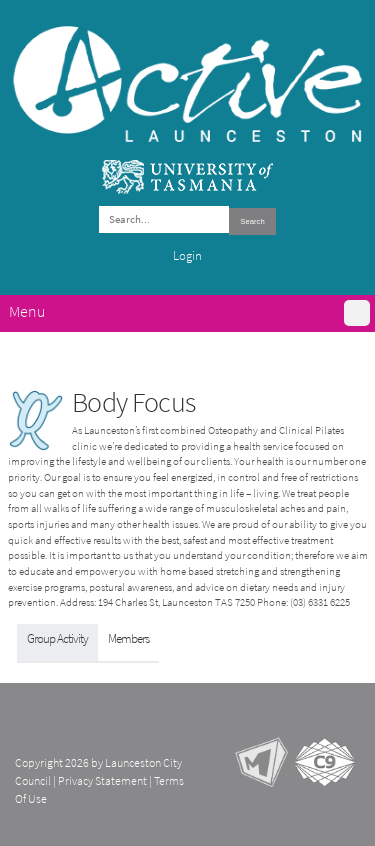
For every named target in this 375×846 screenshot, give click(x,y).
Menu (27, 311)
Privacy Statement (102, 781)
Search (252, 221)
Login (187, 255)
